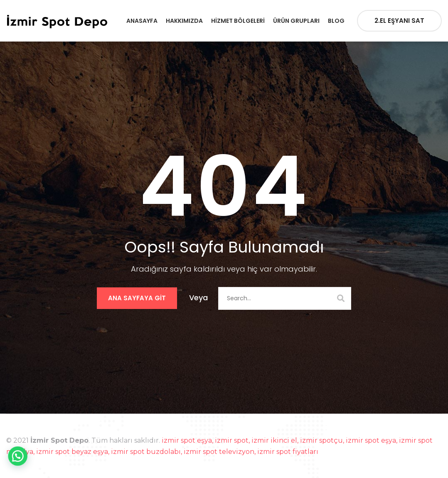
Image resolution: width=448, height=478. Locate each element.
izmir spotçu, (323, 440)
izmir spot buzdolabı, (147, 452)
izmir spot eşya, (188, 440)
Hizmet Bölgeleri (238, 21)
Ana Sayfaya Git (137, 298)
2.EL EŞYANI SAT (399, 21)
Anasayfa (142, 21)
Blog (336, 21)
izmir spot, (233, 440)
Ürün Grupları (296, 21)
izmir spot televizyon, (220, 452)
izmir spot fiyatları (288, 452)
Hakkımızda (184, 21)
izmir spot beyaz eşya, (74, 452)
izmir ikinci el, (276, 440)
